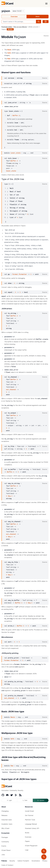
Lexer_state (16, 153)
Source (46, 36)
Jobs (3, 855)
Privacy (45, 861)
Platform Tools (30, 820)
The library (20, 27)
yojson (6, 11)
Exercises (28, 837)
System (41, 800)
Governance (36, 861)
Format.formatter (20, 274)
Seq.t (10, 496)
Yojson (4, 29)
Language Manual (31, 824)
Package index (7, 27)
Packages (5, 837)
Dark (25, 800)
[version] (18, 11)
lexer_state (11, 171)
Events (4, 846)
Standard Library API (32, 828)
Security (12, 861)
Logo (27, 850)
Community (5, 842)
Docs (38, 17)
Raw (9, 59)
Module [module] (10, 29)
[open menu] (46, 4)
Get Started (29, 815)
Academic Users (7, 824)
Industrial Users (7, 820)
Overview (14, 17)
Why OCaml (5, 828)
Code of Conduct (7, 865)
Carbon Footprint (23, 861)
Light (9, 800)
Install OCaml (29, 811)
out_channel (11, 389)
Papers (27, 841)
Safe (9, 53)
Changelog (5, 811)
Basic (9, 50)
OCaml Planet (6, 850)
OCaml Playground (31, 846)
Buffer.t (16, 115)
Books (27, 833)
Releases (4, 815)
